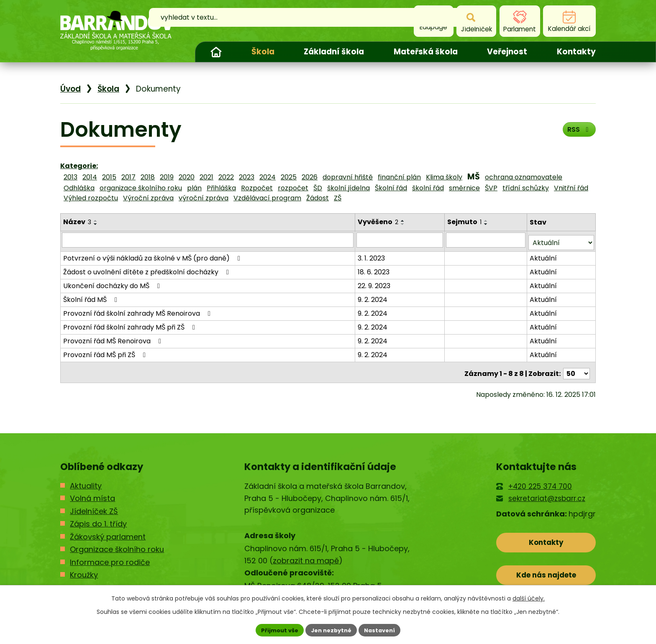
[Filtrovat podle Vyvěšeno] (401, 240)
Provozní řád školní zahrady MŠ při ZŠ (131, 324)
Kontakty (576, 52)
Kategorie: (79, 166)
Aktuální (544, 255)
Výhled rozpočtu (91, 198)
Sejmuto (465, 222)
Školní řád (391, 188)
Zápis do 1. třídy (98, 518)
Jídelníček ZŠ (94, 506)
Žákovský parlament (108, 531)
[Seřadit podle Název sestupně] (96, 224)
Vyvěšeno (379, 222)
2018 (148, 177)
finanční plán (399, 177)
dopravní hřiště (348, 177)
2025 (289, 177)
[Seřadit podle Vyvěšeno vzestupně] (404, 221)
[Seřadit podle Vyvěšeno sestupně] (404, 224)
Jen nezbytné (331, 629)
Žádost (318, 198)
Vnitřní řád (571, 188)
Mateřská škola (426, 52)
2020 (187, 177)
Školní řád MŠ (92, 297)
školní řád (428, 188)
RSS (577, 132)
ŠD (318, 188)
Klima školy (444, 177)
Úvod (216, 52)
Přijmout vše (276, 629)
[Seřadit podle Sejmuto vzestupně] (487, 221)
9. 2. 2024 (373, 297)
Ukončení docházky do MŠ (113, 283)
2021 (206, 177)
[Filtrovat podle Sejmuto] (486, 240)
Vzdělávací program (267, 198)
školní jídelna (348, 188)
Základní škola (334, 52)
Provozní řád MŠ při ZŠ (106, 352)
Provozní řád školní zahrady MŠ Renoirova (138, 310)
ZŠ (338, 198)
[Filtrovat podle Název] (208, 240)
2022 (226, 177)
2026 (310, 177)
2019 (167, 177)
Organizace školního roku (117, 544)
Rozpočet (257, 188)
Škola (263, 52)
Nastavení (383, 629)
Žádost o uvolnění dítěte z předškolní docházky (147, 269)
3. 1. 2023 (372, 255)
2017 (128, 177)
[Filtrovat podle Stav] (561, 240)
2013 (70, 177)
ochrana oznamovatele (524, 177)
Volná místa (92, 493)
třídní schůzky (526, 188)
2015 (109, 177)
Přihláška (221, 188)
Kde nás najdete (546, 574)
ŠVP (491, 188)
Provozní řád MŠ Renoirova (114, 338)
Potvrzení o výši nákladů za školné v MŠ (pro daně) (153, 255)
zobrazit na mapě (306, 555)
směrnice (464, 188)
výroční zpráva (204, 198)
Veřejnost (507, 52)
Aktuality (86, 480)
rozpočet (293, 188)
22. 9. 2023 (375, 283)
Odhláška (79, 188)
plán (194, 188)
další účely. (529, 597)
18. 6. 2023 (374, 269)
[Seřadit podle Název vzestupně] (96, 221)
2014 (90, 177)
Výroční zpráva (148, 198)
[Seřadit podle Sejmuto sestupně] (487, 224)
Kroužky (84, 569)
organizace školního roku (141, 188)
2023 (247, 177)
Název (77, 222)
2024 (268, 177)
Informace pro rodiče (110, 557)
